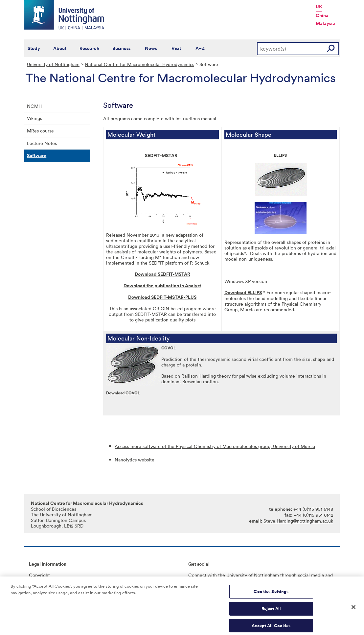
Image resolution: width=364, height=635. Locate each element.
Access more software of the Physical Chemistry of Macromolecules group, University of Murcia (215, 446)
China (322, 15)
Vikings (34, 118)
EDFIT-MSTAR (175, 274)
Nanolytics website (135, 460)
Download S (148, 274)
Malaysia (325, 23)
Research (89, 48)
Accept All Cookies (271, 628)
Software (37, 155)
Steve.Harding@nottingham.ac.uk (298, 521)
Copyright (39, 575)
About (60, 48)
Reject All (271, 611)
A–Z (200, 48)
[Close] (353, 610)
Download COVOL (123, 393)
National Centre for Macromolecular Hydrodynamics (139, 64)
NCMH (34, 106)
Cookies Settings (271, 594)
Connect (197, 575)
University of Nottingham (53, 64)
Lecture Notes (42, 143)
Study (34, 48)
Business (121, 48)
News (151, 48)
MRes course (40, 131)
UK (319, 7)
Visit (176, 48)
